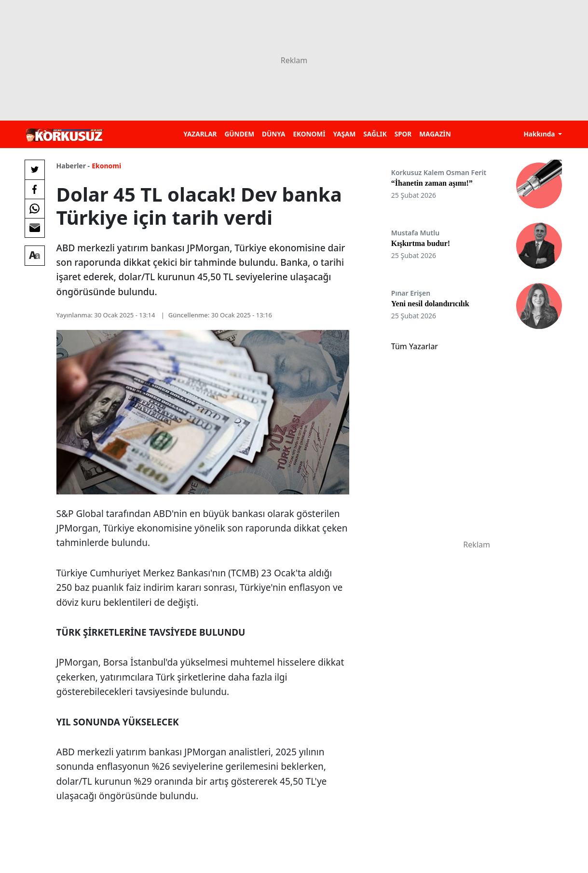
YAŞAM (344, 134)
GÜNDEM (239, 134)
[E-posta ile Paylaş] (35, 228)
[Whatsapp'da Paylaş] (35, 208)
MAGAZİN (435, 134)
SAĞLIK (375, 134)
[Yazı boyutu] (35, 256)
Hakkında (540, 134)
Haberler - (73, 166)
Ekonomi (106, 166)
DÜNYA (273, 134)
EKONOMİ (309, 134)
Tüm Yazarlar (415, 346)
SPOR (403, 134)
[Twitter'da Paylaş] (35, 170)
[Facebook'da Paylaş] (35, 189)
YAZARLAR (200, 134)
